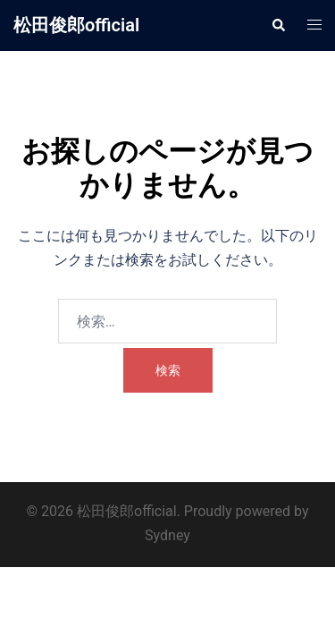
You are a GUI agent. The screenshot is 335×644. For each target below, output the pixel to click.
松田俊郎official (76, 25)
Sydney (167, 535)
